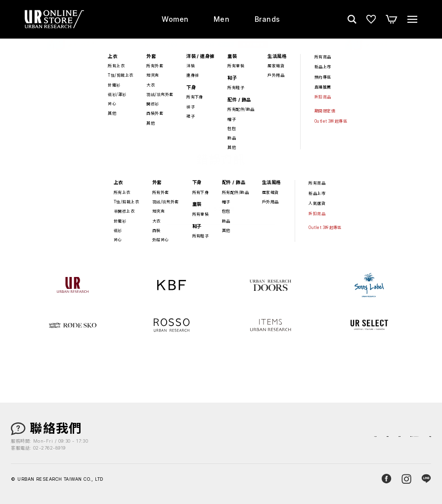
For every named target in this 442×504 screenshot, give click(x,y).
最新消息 (297, 437)
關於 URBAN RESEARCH (357, 437)
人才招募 (418, 437)
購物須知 (261, 437)
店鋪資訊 (224, 437)
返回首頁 (221, 233)
